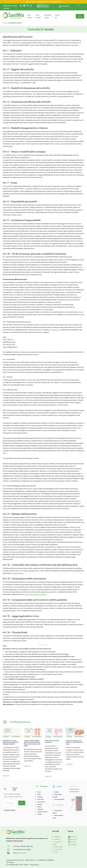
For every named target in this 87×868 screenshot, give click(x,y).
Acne (39, 792)
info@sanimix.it (23, 853)
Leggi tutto (6, 776)
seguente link (55, 330)
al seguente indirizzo (18, 573)
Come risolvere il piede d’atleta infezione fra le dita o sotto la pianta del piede (33, 743)
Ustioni (40, 814)
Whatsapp (74, 845)
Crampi (57, 792)
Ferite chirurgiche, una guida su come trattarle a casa (75, 742)
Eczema (40, 797)
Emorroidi (41, 800)
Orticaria (40, 809)
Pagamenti (58, 837)
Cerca (80, 16)
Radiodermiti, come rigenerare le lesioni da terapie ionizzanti (12, 742)
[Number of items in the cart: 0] (78, 5)
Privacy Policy (59, 847)
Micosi (40, 807)
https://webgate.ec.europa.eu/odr (36, 594)
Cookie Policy (59, 849)
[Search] (22, 803)
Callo (39, 795)
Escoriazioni (42, 802)
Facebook (74, 837)
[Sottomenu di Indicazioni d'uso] (53, 16)
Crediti (56, 852)
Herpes (40, 804)
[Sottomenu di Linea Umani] (33, 16)
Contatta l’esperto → (11, 810)
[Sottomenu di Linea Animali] (42, 16)
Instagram (74, 840)
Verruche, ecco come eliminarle (53, 741)
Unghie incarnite (43, 812)
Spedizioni (58, 840)
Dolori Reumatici (60, 800)
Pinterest (73, 842)
